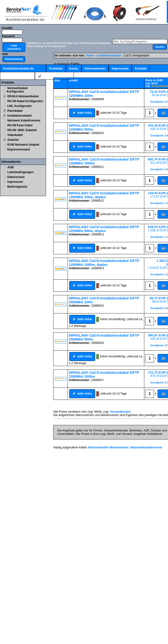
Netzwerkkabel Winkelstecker (109, 447)
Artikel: (54, 76)
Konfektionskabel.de (19, 68)
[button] (14, 47)
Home (90, 56)
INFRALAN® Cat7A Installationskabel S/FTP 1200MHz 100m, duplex (104, 195)
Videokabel (15, 135)
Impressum (120, 68)
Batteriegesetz (17, 187)
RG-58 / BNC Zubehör (22, 130)
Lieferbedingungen (20, 172)
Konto (74, 68)
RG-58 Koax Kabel (20, 125)
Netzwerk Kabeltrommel (24, 120)
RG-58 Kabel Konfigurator (25, 101)
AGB (11, 167)
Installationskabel (19, 116)
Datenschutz (16, 177)
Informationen (95, 68)
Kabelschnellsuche (17, 76)
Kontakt (141, 68)
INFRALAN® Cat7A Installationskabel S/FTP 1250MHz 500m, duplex (104, 229)
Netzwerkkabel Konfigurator (17, 90)
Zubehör (13, 140)
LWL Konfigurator (19, 106)
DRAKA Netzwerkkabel (23, 96)
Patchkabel (15, 111)
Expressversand (19, 149)
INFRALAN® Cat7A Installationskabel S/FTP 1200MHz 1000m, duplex (104, 263)
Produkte (56, 68)
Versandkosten (120, 412)
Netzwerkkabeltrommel (146, 447)
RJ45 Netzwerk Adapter (23, 145)
